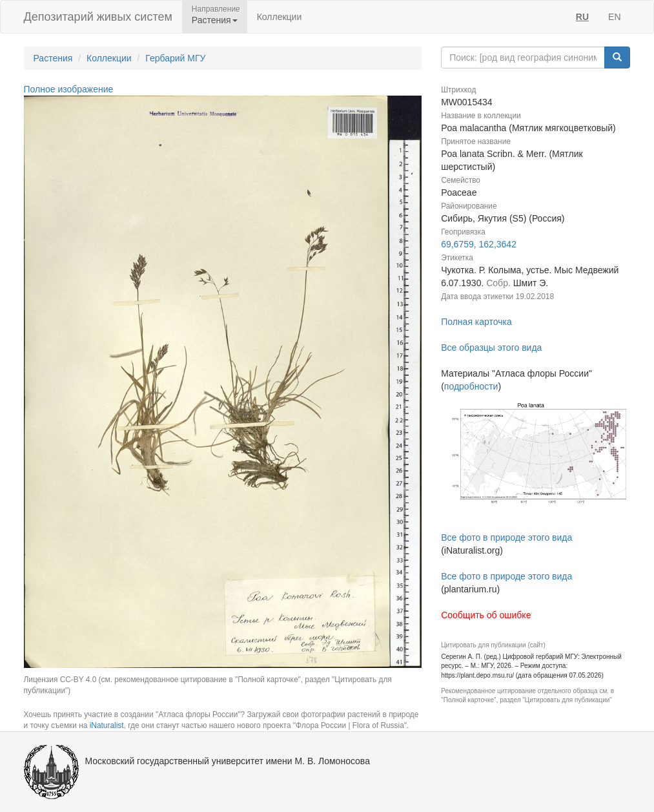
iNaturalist (107, 725)
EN (614, 17)
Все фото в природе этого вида (506, 537)
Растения (53, 58)
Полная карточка (476, 322)
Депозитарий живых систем (98, 17)
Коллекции (280, 17)
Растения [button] (215, 20)
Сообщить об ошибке (486, 615)
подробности (471, 386)
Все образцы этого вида (491, 348)
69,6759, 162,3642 (479, 244)
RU (582, 17)
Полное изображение (69, 89)
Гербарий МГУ (175, 58)
